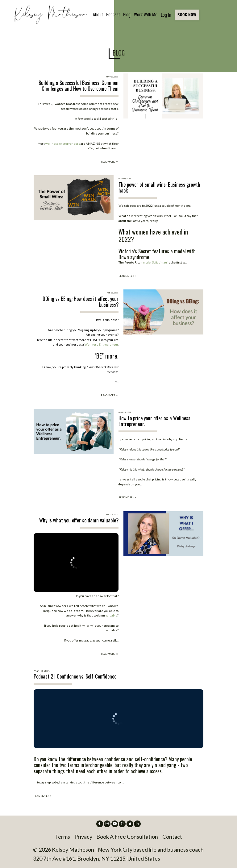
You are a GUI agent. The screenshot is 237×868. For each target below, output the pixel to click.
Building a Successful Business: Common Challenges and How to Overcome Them (79, 86)
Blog (127, 15)
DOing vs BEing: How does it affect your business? (81, 302)
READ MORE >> (110, 162)
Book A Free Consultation (127, 837)
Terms (62, 837)
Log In (166, 15)
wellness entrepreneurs (63, 143)
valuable (111, 615)
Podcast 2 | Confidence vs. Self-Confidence (75, 676)
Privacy (83, 837)
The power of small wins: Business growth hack (159, 187)
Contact (172, 837)
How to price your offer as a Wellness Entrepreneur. (154, 421)
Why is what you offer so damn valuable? (79, 520)
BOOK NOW (187, 15)
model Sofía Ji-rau (155, 262)
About (98, 15)
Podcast (113, 15)
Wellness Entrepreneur (101, 344)
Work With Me (146, 15)
